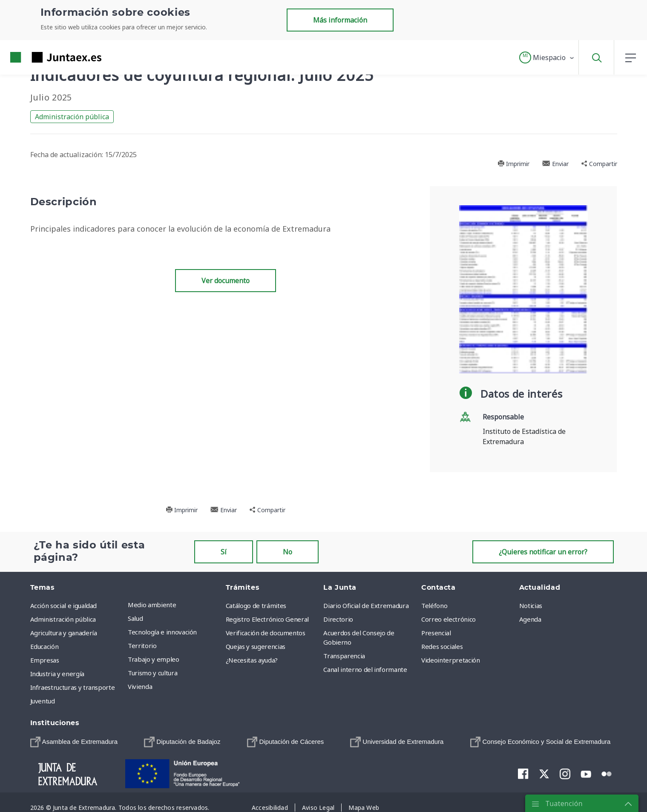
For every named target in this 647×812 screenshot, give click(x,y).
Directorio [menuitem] (338, 619)
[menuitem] (74, 742)
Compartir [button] (599, 164)
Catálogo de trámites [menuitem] (256, 605)
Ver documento (226, 281)
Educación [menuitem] (45, 646)
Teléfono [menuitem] (434, 605)
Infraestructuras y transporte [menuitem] (73, 687)
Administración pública (72, 117)
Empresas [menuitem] (45, 660)
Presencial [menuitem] (436, 633)
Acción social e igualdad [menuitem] (64, 605)
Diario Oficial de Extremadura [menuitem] (366, 605)
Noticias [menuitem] (531, 605)
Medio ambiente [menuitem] (152, 605)
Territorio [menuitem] (142, 646)
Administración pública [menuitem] (63, 619)
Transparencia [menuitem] (344, 656)
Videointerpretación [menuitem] (450, 660)
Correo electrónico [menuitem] (449, 619)
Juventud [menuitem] (43, 701)
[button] (547, 57)
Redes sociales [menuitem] (442, 646)
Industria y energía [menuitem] (57, 674)
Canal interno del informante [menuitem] (365, 669)
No (288, 552)
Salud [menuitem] (135, 618)
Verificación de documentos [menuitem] (266, 633)
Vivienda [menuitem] (140, 686)
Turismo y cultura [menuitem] (152, 673)
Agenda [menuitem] (530, 619)
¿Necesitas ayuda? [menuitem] (252, 660)
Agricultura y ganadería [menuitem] (64, 633)
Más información (340, 20)
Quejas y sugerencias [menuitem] (256, 646)
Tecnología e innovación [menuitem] (162, 632)
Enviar (555, 164)
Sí (224, 552)
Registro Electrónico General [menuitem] (267, 619)
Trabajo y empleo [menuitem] (153, 659)
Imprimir (513, 164)
